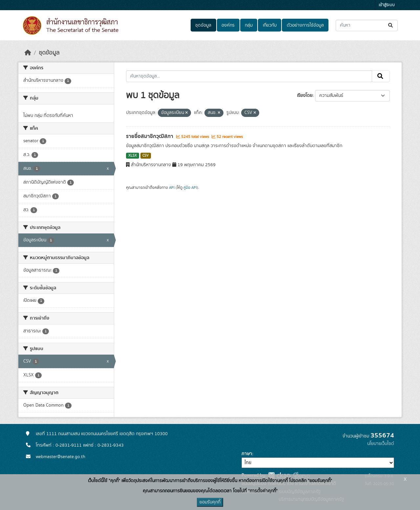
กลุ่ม (249, 25)
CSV (146, 156)
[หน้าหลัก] (28, 53)
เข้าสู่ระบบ (387, 5)
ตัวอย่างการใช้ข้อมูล (305, 25)
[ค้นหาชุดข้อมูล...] (367, 25)
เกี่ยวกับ (270, 25)
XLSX (133, 156)
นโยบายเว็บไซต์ (381, 444)
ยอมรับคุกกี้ (210, 502)
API (172, 188)
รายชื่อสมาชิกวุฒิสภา (150, 136)
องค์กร (228, 25)
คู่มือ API (190, 188)
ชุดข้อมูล (203, 25)
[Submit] (391, 25)
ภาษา (247, 454)
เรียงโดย (305, 96)
